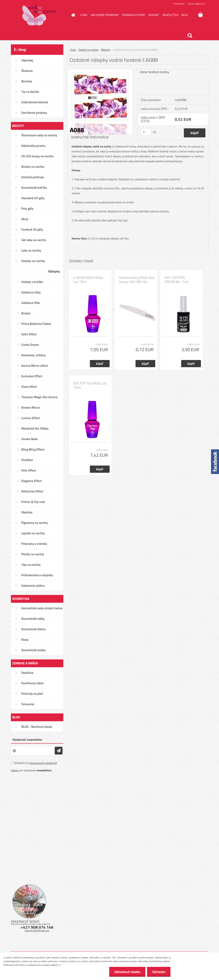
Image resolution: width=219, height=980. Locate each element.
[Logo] (39, 15)
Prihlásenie (179, 4)
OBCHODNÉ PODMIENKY (105, 15)
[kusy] (146, 132)
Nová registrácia (196, 4)
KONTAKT (154, 15)
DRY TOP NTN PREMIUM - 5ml (176, 280)
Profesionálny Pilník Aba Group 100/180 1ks (137, 280)
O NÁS (84, 15)
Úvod (73, 50)
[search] (190, 36)
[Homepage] (72, 15)
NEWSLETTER (170, 15)
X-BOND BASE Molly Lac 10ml (88, 280)
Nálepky (106, 50)
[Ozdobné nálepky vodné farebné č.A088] (100, 71)
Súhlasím (159, 972)
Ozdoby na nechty (89, 50)
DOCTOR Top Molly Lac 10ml (90, 385)
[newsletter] (59, 751)
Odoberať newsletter (27, 740)
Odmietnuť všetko (127, 972)
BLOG (185, 15)
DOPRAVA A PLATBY (134, 15)
